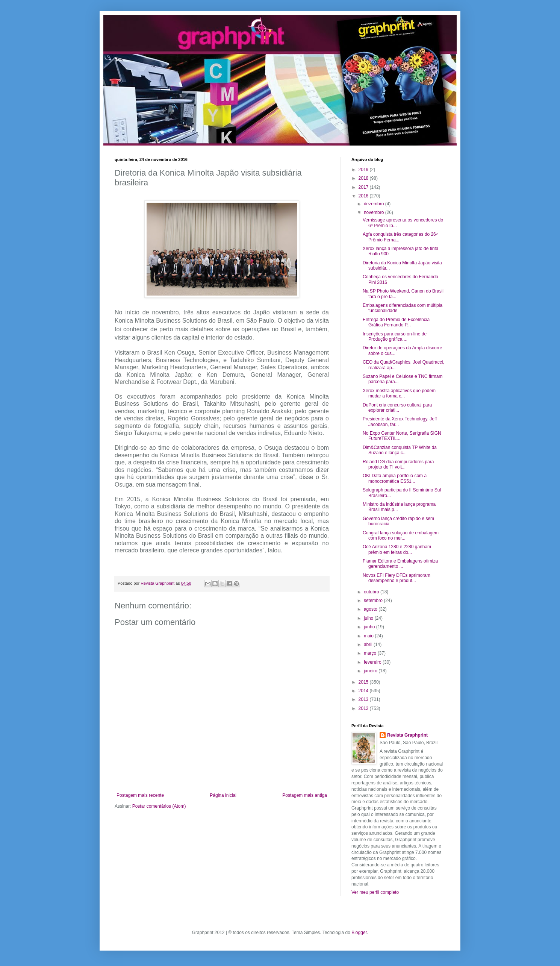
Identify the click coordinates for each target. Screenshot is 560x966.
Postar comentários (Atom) (159, 806)
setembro (374, 601)
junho (370, 627)
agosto (371, 609)
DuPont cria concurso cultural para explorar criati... (397, 408)
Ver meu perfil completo (375, 892)
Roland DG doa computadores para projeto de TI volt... (398, 464)
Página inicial (223, 795)
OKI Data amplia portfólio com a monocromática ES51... (395, 478)
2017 (364, 187)
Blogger (359, 933)
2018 (364, 178)
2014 (364, 691)
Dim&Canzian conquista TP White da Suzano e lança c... (400, 450)
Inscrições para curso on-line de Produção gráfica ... (395, 337)
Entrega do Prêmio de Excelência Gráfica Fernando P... (396, 322)
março (371, 653)
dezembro (375, 204)
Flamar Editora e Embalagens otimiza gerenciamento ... (400, 564)
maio (369, 636)
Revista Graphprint (407, 735)
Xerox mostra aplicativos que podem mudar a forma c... (399, 393)
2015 (364, 682)
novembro (375, 212)
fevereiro (373, 662)
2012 (364, 708)
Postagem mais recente (140, 795)
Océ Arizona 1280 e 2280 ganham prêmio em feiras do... (397, 549)
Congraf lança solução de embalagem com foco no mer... (401, 535)
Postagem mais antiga (305, 795)
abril (369, 645)
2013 (364, 699)
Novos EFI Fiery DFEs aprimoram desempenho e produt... (397, 578)
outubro (372, 592)
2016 (364, 196)
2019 (364, 170)
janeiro (371, 671)
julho (369, 618)
